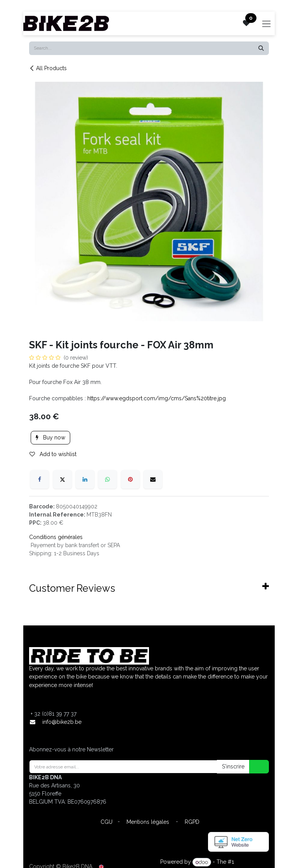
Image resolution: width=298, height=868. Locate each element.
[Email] (153, 479)
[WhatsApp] (107, 479)
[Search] (261, 48)
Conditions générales (56, 537)
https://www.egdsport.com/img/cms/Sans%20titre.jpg (157, 398)
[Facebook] (40, 479)
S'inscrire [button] (233, 766)
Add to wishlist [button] (53, 454)
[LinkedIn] (85, 479)
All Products (48, 68)
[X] (62, 479)
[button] (254, 767)
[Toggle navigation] (266, 23)
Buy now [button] (50, 437)
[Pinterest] (130, 479)
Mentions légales (148, 822)
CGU (107, 822)
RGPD (192, 822)
